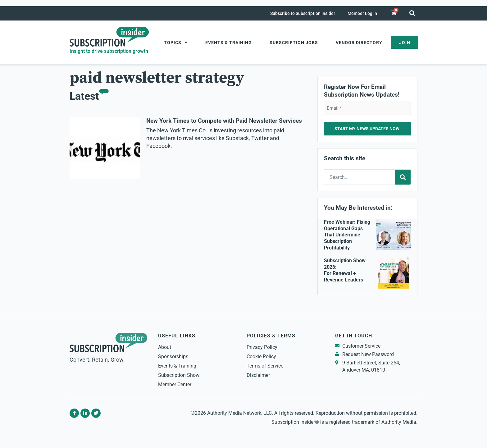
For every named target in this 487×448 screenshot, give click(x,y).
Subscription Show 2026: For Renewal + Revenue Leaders (345, 270)
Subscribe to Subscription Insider (303, 13)
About (165, 347)
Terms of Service (265, 366)
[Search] (403, 177)
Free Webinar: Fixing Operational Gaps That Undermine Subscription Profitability (347, 235)
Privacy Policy (262, 347)
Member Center (175, 384)
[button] (412, 13)
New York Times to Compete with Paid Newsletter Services (224, 121)
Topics (176, 43)
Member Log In (362, 13)
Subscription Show (179, 375)
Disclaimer (258, 375)
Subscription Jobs (294, 43)
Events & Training (229, 43)
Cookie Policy (261, 357)
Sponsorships (173, 357)
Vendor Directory (359, 43)
